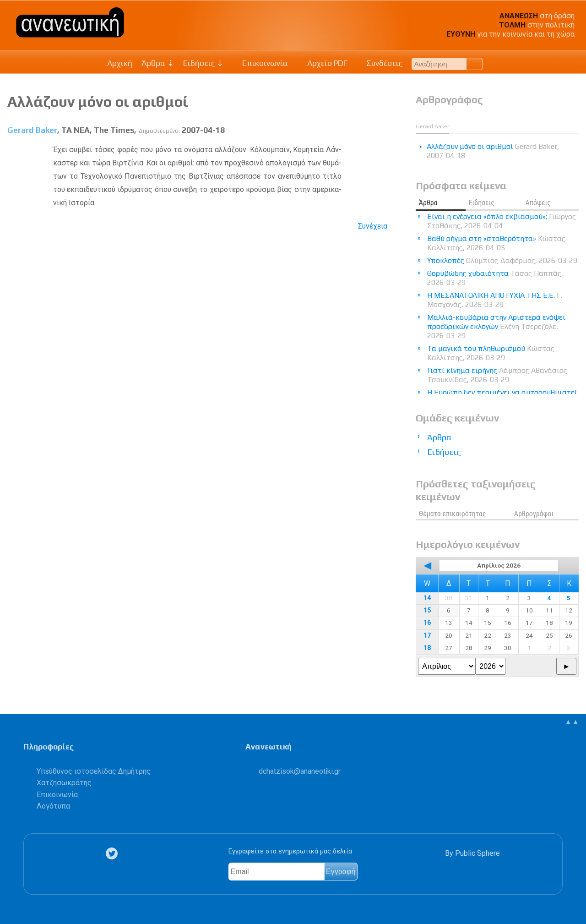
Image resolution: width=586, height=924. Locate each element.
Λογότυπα (53, 806)
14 (427, 598)
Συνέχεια (373, 226)
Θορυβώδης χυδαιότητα (495, 278)
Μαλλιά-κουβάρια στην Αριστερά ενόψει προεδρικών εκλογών (496, 326)
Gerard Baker (32, 130)
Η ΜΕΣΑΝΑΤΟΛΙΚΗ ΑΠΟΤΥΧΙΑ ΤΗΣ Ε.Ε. (495, 300)
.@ (300, 771)
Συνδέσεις (380, 63)
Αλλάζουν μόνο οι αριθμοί (98, 101)
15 (427, 610)
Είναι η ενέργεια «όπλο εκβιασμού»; (502, 221)
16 (427, 623)
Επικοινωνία (260, 63)
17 (427, 636)
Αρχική (120, 63)
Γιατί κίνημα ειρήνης (497, 375)
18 (427, 648)
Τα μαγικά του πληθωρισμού (491, 353)
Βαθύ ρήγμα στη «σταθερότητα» (496, 243)
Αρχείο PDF (322, 63)
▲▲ (572, 722)
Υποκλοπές (502, 260)
